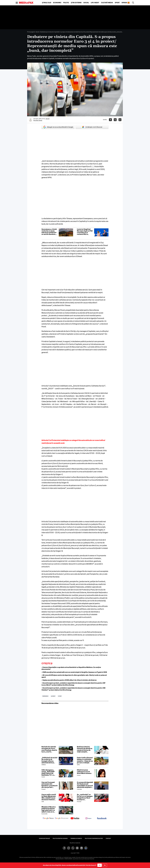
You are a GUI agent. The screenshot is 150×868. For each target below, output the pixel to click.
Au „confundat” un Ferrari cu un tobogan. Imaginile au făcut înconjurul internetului (85, 797)
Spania (124, 3)
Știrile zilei (47, 3)
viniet (60, 696)
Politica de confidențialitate (94, 838)
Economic (57, 3)
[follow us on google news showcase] (62, 818)
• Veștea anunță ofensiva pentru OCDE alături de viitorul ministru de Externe (69, 680)
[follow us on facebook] (102, 818)
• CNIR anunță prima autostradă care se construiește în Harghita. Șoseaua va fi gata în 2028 (74, 672)
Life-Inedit (95, 3)
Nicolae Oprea (38, 120)
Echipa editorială (44, 838)
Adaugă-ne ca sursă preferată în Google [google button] (58, 127)
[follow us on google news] (48, 818)
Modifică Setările (75, 843)
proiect (53, 696)
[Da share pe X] (115, 120)
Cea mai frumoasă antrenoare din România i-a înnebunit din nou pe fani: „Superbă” (50, 785)
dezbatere (45, 696)
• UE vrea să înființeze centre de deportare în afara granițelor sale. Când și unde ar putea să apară (74, 676)
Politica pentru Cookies (60, 838)
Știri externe (76, 3)
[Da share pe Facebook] (110, 120)
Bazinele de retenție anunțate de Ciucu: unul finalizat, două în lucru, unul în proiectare (49, 749)
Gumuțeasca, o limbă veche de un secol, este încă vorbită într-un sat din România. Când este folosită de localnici (49, 232)
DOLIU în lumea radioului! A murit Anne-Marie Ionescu (84, 772)
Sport (117, 3)
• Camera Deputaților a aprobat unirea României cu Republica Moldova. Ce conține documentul (71, 668)
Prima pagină (31, 32)
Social (86, 3)
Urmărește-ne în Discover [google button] (92, 127)
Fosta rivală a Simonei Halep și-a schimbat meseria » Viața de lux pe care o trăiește (85, 760)
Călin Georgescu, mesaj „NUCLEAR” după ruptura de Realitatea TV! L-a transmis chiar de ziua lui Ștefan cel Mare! (50, 773)
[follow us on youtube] (75, 818)
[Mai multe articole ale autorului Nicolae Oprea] (31, 120)
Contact (108, 838)
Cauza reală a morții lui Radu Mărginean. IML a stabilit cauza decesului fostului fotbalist (49, 797)
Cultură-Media (107, 3)
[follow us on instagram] (88, 818)
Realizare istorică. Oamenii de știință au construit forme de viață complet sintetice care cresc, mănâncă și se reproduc (85, 749)
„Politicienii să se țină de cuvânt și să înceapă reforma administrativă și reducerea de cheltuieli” (49, 760)
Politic (66, 3)
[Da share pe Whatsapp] (120, 120)
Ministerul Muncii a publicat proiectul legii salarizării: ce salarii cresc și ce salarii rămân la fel (49, 809)
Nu (105, 865)
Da (100, 865)
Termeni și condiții (76, 838)
